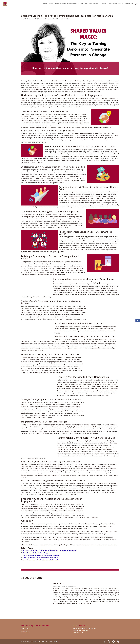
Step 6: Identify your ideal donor (62, 19)
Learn (51, 4)
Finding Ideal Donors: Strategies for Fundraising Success (41, 555)
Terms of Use (25, 632)
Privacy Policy (25, 628)
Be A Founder (94, 4)
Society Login (129, 4)
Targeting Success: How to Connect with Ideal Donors (40, 558)
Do (86, 4)
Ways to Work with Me (116, 4)
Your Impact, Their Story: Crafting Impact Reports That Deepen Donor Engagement (50, 550)
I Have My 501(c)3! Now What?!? (65, 4)
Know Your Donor (47, 19)
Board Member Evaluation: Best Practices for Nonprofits (41, 560)
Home (45, 4)
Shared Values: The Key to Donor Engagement (38, 553)
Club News (103, 4)
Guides (81, 4)
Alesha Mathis (27, 19)
